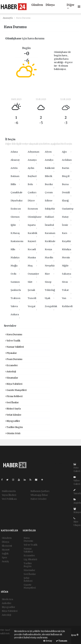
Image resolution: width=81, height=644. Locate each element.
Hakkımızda (9, 491)
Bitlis (13, 184)
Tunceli (32, 298)
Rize (47, 274)
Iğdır (13, 225)
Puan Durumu (14, 359)
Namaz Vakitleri (15, 347)
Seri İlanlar (12, 402)
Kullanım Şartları (40, 491)
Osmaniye (33, 274)
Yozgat (32, 306)
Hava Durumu (23, 18)
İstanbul (49, 225)
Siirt (30, 282)
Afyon (48, 152)
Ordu (13, 274)
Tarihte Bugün (14, 427)
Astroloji (11, 372)
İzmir (65, 225)
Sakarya (66, 274)
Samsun (15, 282)
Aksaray (15, 160)
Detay (48, 641)
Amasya (32, 160)
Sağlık (5, 554)
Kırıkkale (50, 241)
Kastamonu (17, 241)
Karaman (50, 233)
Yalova (14, 306)
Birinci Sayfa (13, 409)
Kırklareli (67, 306)
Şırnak (31, 290)
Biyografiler (13, 421)
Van (64, 298)
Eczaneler (12, 365)
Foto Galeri (77, 468)
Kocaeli (32, 249)
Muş (30, 266)
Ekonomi (7, 546)
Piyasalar (11, 353)
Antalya (49, 160)
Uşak (48, 298)
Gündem (37, 5)
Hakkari (49, 217)
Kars (64, 233)
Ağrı (64, 152)
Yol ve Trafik (13, 341)
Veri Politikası (9, 499)
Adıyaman (33, 152)
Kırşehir (66, 241)
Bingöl (66, 176)
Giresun (15, 217)
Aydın (31, 168)
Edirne (49, 201)
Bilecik (49, 176)
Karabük (33, 233)
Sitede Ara (7, 599)
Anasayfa (8, 18)
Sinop (48, 282)
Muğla (14, 266)
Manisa (32, 258)
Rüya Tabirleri (14, 384)
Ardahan (67, 160)
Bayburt (32, 176)
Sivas (65, 282)
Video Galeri (77, 481)
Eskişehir (50, 209)
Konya (48, 249)
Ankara (15, 314)
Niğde (65, 266)
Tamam (62, 641)
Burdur (49, 184)
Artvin (14, 168)
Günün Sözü (13, 433)
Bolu (30, 184)
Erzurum (33, 209)
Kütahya (66, 249)
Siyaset (6, 550)
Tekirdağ (50, 290)
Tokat (65, 290)
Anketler (7, 603)
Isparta (32, 225)
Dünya (50, 5)
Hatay (65, 217)
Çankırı (32, 192)
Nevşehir (50, 266)
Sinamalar (12, 378)
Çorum (49, 192)
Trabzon (15, 298)
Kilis (13, 249)
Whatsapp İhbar (39, 495)
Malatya (15, 258)
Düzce (31, 201)
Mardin (49, 258)
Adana (14, 152)
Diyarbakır (17, 201)
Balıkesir (50, 168)
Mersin (66, 258)
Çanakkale (16, 192)
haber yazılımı (8, 637)
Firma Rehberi (14, 396)
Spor (4, 557)
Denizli (66, 192)
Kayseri (32, 241)
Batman (15, 176)
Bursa (65, 184)
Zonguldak (51, 306)
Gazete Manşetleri (16, 390)
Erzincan (16, 209)
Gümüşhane (34, 217)
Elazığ (65, 201)
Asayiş (5, 561)
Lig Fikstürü (30, 559)
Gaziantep (68, 209)
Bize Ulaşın (77, 522)
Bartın (66, 168)
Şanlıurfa (16, 290)
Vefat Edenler (13, 415)
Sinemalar (29, 570)
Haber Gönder (39, 499)
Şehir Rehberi (28, 579)
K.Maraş (15, 233)
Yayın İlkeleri (9, 495)
